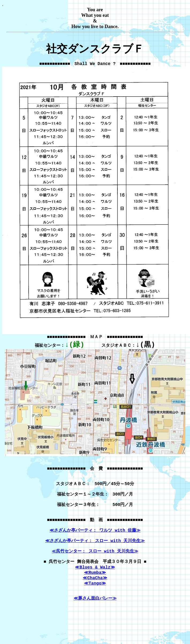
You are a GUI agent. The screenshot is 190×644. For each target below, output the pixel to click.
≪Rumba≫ (95, 595)
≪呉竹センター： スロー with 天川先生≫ (95, 571)
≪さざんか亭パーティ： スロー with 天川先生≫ (95, 559)
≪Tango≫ (95, 607)
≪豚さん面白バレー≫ (95, 625)
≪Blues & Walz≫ (95, 589)
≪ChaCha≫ (95, 601)
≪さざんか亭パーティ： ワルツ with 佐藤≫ (95, 547)
